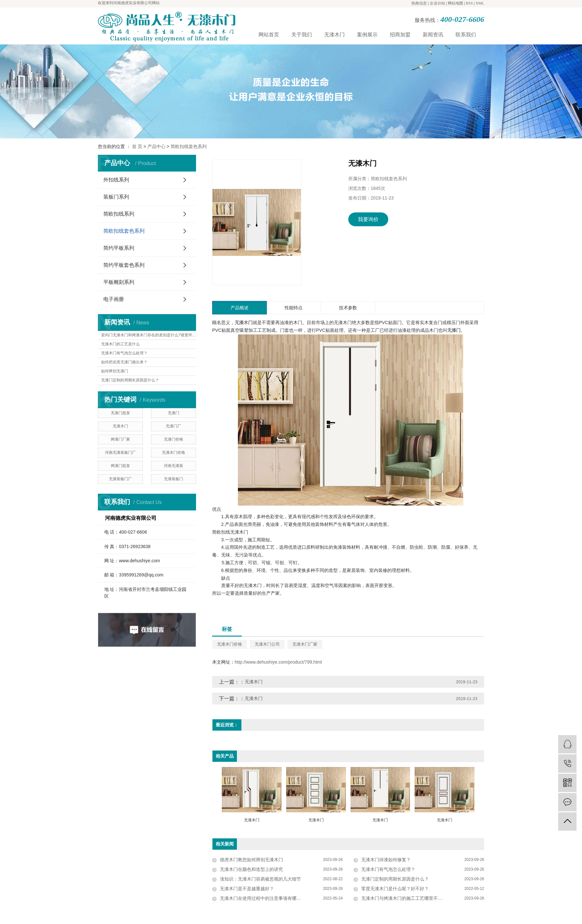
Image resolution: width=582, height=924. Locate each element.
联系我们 (466, 35)
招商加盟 (400, 35)
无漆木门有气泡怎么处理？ (124, 353)
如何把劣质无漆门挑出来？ (124, 362)
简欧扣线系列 (119, 214)
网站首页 (269, 35)
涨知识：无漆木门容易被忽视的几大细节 (260, 879)
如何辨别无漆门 (115, 371)
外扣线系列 (116, 180)
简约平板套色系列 (124, 265)
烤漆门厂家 (120, 439)
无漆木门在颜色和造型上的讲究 (251, 869)
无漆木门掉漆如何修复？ (386, 860)
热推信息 (419, 3)
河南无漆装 (174, 466)
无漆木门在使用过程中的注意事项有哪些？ (263, 898)
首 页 (137, 146)
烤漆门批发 (120, 466)
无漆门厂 (174, 426)
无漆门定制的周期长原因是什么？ (130, 380)
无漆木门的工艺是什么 (120, 344)
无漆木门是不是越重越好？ (247, 889)
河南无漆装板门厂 (120, 453)
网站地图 (455, 3)
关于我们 (302, 35)
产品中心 (156, 146)
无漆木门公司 (267, 644)
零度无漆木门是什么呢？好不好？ (395, 889)
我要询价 (368, 219)
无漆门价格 (174, 439)
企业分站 (437, 3)
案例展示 (367, 35)
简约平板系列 (119, 248)
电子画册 (114, 299)
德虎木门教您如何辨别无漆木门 (251, 860)
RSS (469, 3)
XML (480, 3)
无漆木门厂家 (305, 644)
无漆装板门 (174, 479)
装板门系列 (116, 197)
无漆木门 (334, 35)
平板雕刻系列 (119, 282)
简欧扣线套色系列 (189, 146)
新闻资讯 (433, 35)
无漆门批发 (120, 413)
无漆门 (174, 413)
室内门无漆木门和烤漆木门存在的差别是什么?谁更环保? (149, 335)
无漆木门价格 (174, 453)
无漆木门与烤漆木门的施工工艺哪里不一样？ (406, 898)
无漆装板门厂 (120, 479)
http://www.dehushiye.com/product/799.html (278, 662)
